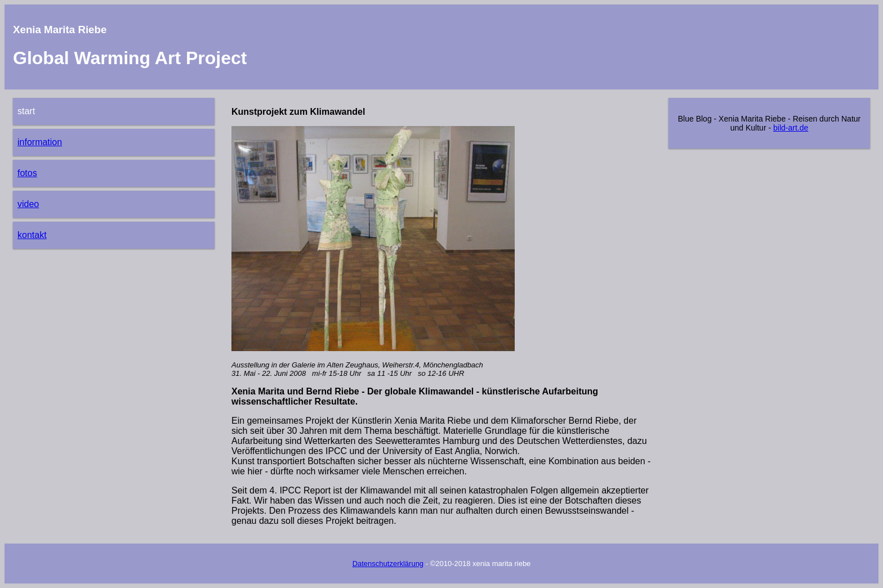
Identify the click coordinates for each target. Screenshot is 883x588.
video (28, 204)
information (40, 142)
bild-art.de (791, 128)
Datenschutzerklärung (388, 564)
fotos (27, 173)
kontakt (32, 235)
